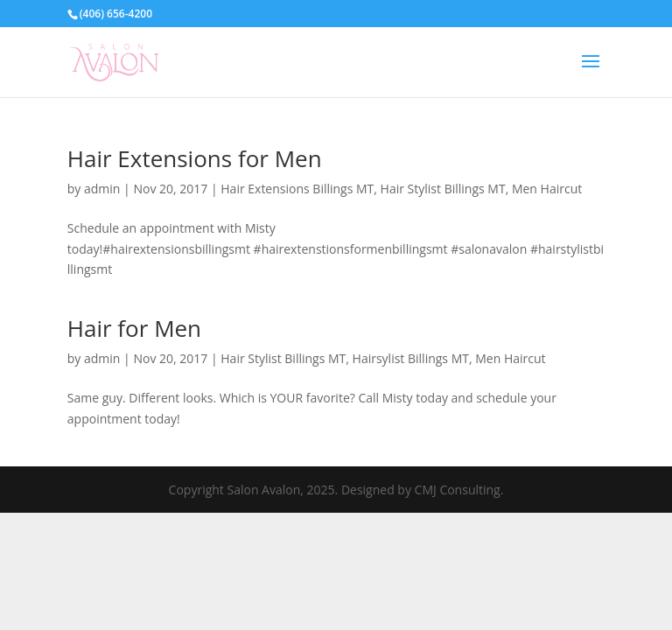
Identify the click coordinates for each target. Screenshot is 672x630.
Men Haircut (547, 189)
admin (102, 189)
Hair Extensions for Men (195, 158)
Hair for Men (134, 328)
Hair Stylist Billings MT (443, 189)
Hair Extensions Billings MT (297, 189)
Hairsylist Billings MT (411, 358)
